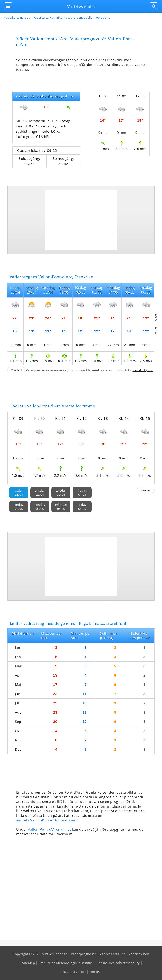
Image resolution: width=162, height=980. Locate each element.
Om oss (95, 972)
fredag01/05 (82, 493)
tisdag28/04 (19, 493)
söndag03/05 (40, 507)
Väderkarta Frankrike (48, 17)
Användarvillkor (73, 972)
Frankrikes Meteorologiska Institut (65, 963)
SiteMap (28, 963)
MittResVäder (81, 6)
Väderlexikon (139, 954)
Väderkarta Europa (17, 17)
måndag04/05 (61, 507)
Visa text (17, 370)
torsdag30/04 (61, 493)
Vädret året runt (112, 954)
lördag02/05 (19, 507)
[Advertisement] (81, 220)
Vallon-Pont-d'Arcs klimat (49, 829)
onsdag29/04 (40, 493)
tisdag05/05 (82, 507)
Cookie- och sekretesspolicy (118, 963)
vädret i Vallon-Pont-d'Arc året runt (47, 820)
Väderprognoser (83, 954)
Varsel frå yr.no (143, 370)
